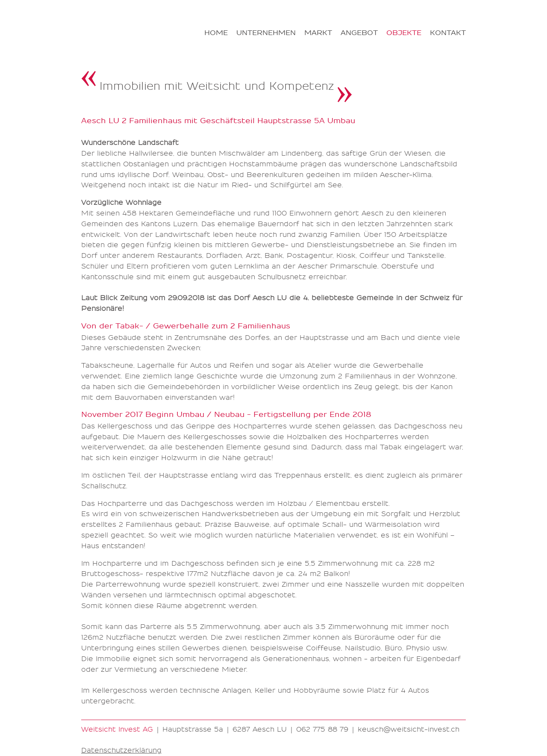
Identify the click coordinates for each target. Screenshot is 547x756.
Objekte (404, 33)
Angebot (359, 33)
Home (216, 33)
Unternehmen (266, 33)
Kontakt (448, 33)
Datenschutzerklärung (121, 750)
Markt (318, 33)
